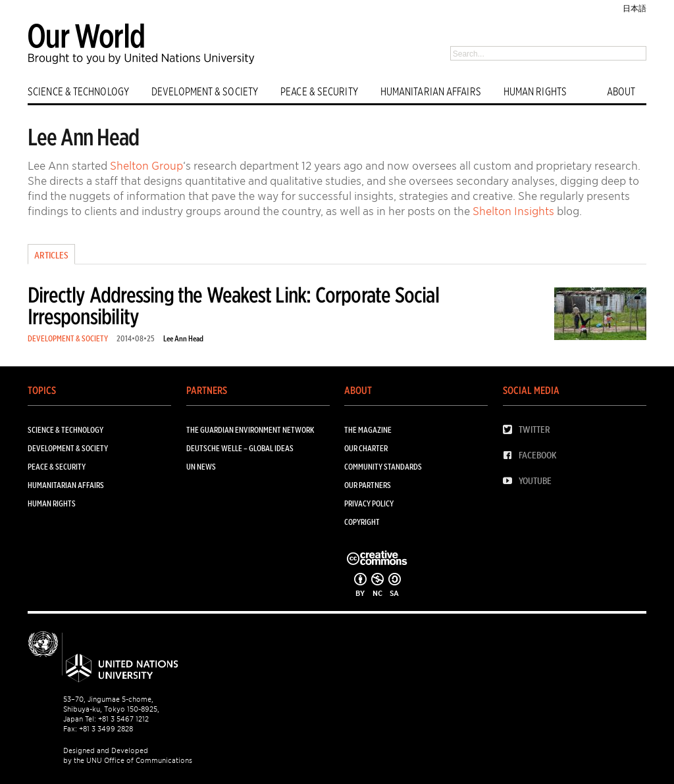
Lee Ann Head (183, 338)
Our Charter (366, 448)
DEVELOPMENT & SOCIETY (205, 92)
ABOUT (621, 92)
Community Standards (383, 467)
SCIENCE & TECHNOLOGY (78, 92)
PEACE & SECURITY (319, 92)
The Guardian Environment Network (250, 430)
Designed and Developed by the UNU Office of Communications (128, 755)
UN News (201, 467)
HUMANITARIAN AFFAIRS (431, 92)
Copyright (362, 522)
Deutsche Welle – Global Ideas (240, 448)
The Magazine (368, 430)
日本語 (635, 8)
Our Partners (368, 485)
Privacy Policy (369, 503)
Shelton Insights (513, 211)
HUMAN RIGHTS (535, 92)
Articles (51, 255)
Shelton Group (146, 166)
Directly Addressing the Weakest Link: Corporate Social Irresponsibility (233, 306)
